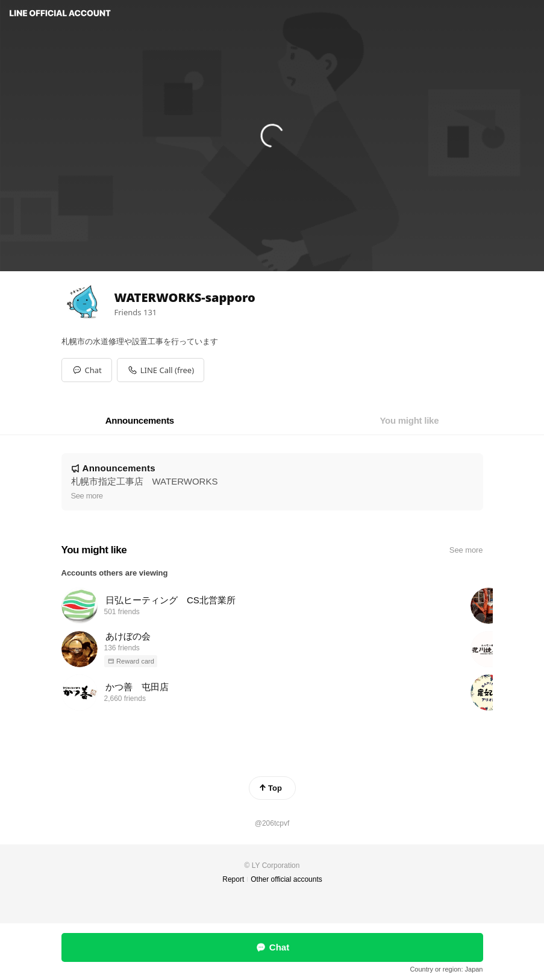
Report (233, 879)
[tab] (140, 421)
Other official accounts (286, 879)
